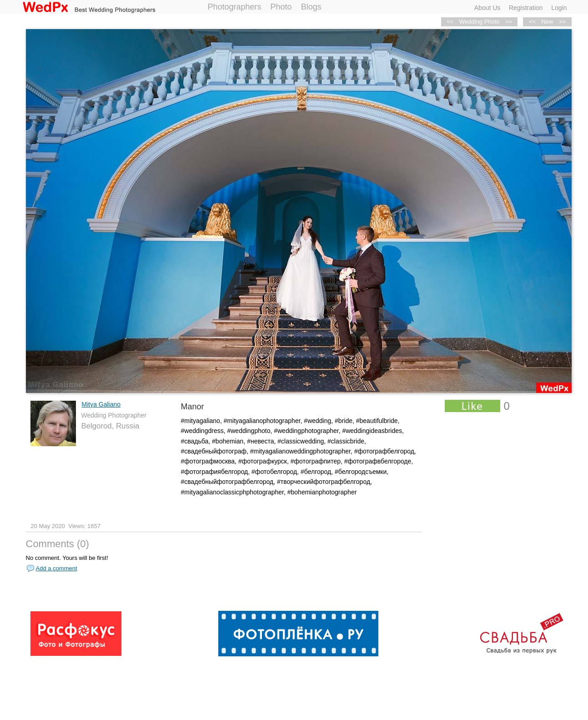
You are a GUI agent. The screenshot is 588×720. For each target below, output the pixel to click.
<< (532, 22)
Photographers (235, 7)
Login (559, 8)
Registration (526, 8)
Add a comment (57, 568)
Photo (281, 7)
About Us (487, 8)
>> (562, 22)
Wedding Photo (480, 22)
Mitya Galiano (101, 404)
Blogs (311, 7)
